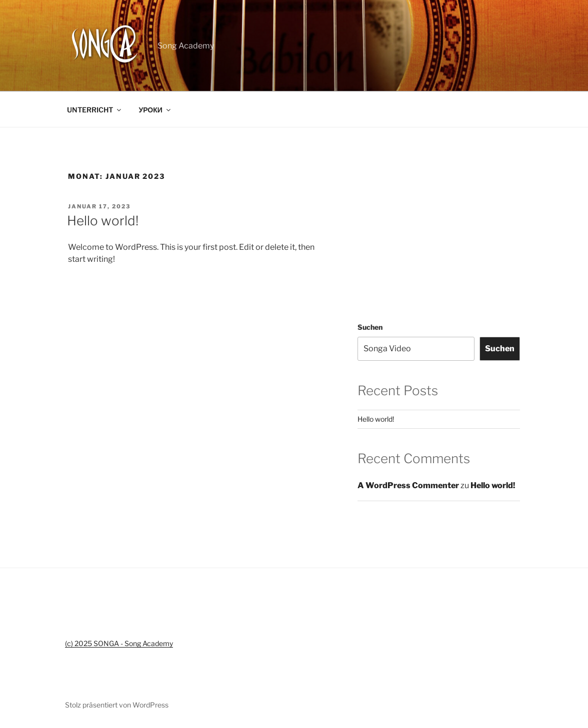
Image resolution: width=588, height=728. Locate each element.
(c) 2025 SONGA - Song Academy (119, 643)
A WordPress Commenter (408, 485)
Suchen (370, 327)
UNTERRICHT (95, 110)
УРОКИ (155, 110)
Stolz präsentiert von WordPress (117, 705)
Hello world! (103, 221)
